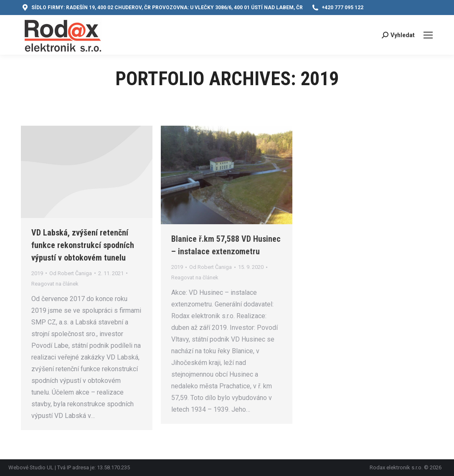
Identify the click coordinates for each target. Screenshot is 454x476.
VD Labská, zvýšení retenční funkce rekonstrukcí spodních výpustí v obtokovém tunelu (83, 245)
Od (71, 273)
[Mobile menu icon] (428, 35)
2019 (37, 273)
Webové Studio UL (32, 467)
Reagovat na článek (55, 284)
